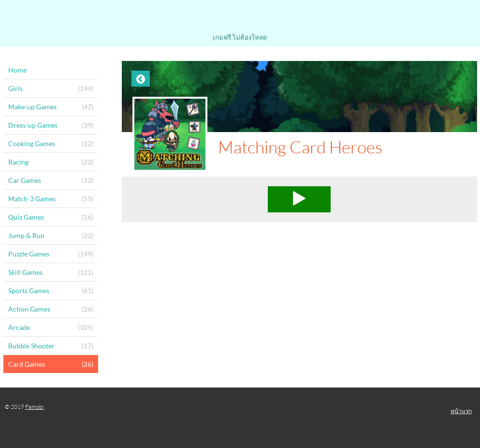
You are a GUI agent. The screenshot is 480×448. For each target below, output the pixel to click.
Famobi (35, 407)
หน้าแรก (461, 411)
